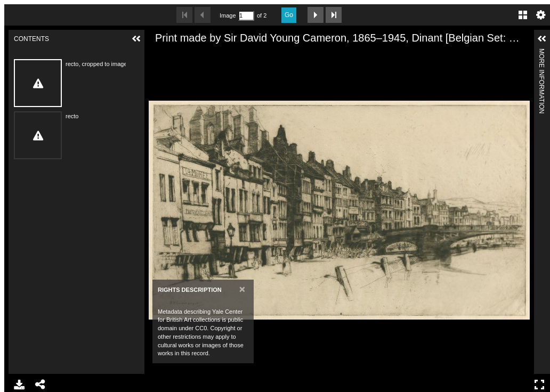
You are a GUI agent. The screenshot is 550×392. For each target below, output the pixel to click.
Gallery (523, 15)
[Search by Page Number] (246, 16)
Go (289, 15)
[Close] (242, 289)
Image (228, 15)
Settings (541, 15)
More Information (541, 53)
